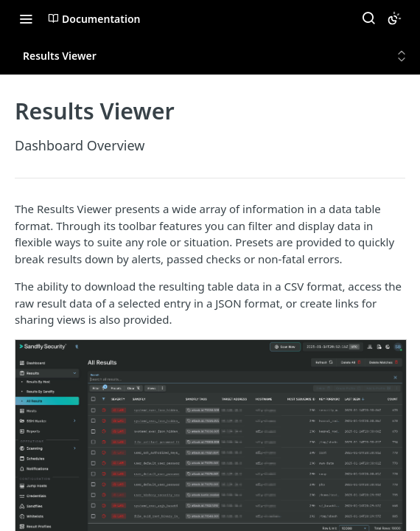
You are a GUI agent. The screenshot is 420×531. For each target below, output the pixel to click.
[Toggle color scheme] (394, 18)
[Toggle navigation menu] (26, 18)
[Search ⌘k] (368, 18)
